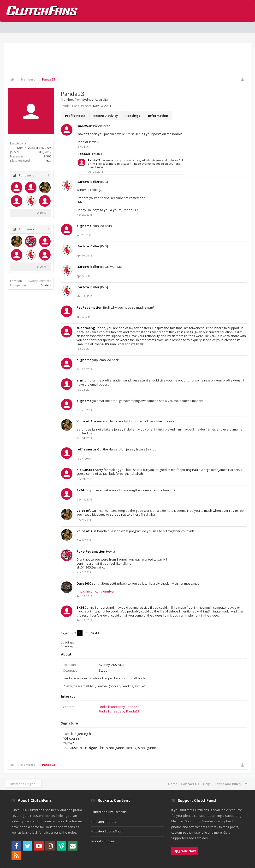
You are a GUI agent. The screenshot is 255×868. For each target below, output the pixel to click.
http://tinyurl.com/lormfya (95, 591)
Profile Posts (75, 116)
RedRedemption (89, 307)
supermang (86, 328)
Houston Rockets (104, 822)
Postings (133, 116)
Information (158, 116)
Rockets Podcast (103, 841)
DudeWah (84, 126)
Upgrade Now (185, 851)
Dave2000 (84, 583)
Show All (42, 213)
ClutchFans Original (22, 784)
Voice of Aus (86, 421)
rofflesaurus (86, 449)
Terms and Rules (227, 784)
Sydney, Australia (40, 281)
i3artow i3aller (88, 182)
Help (207, 784)
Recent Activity (106, 116)
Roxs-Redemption (91, 551)
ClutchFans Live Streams (109, 812)
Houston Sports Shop (107, 831)
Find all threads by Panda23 (119, 711)
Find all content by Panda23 (119, 707)
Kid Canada (85, 470)
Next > (95, 633)
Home (173, 784)
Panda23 (84, 154)
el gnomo (84, 226)
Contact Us (190, 784)
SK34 (80, 490)
